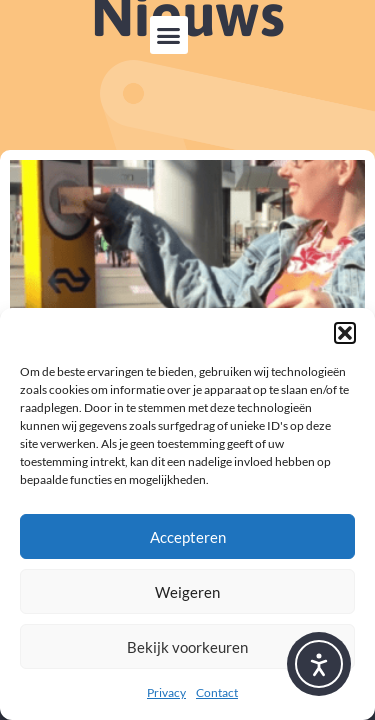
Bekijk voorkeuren (187, 647)
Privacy (166, 692)
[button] (345, 333)
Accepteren (188, 537)
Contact (217, 692)
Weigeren (187, 592)
